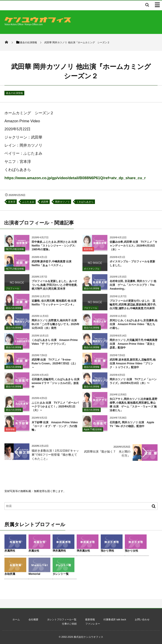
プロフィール (12, 290)
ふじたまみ (28, 202)
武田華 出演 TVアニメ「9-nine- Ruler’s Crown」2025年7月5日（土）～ (54, 366)
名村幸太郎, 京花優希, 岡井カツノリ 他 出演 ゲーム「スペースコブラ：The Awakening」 (133, 287)
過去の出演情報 (14, 93)
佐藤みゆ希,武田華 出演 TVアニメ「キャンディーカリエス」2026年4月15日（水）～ (133, 248)
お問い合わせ (142, 619)
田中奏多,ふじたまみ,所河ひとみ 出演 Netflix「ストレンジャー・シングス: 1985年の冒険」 (55, 248)
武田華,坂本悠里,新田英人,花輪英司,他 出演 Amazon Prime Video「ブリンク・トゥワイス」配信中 (132, 366)
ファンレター (93, 624)
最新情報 (88, 251)
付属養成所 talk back (115, 619)
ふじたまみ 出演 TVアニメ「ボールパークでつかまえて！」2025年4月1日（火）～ (55, 408)
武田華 (45, 202)
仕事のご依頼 (69, 624)
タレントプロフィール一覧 (62, 619)
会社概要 (33, 619)
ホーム (16, 619)
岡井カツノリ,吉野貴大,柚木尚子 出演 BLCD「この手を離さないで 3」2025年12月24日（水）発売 (55, 326)
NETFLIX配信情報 (15, 251)
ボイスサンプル (92, 271)
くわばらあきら (85, 202)
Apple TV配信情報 (93, 431)
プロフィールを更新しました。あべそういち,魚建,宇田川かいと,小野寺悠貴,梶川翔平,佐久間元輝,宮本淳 (54, 287)
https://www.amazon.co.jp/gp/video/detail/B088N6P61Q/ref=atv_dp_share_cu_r (75, 178)
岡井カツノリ (62, 202)
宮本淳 (12, 202)
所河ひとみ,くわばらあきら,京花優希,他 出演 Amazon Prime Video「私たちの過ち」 (133, 326)
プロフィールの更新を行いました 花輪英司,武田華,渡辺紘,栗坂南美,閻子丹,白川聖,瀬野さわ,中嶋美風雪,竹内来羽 (133, 307)
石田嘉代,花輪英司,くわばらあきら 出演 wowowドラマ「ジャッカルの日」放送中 (57, 385)
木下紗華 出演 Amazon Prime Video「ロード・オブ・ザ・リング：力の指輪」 (55, 428)
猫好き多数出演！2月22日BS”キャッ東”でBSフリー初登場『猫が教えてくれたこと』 (55, 455)
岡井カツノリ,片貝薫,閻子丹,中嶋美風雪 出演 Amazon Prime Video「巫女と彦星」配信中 (133, 346)
